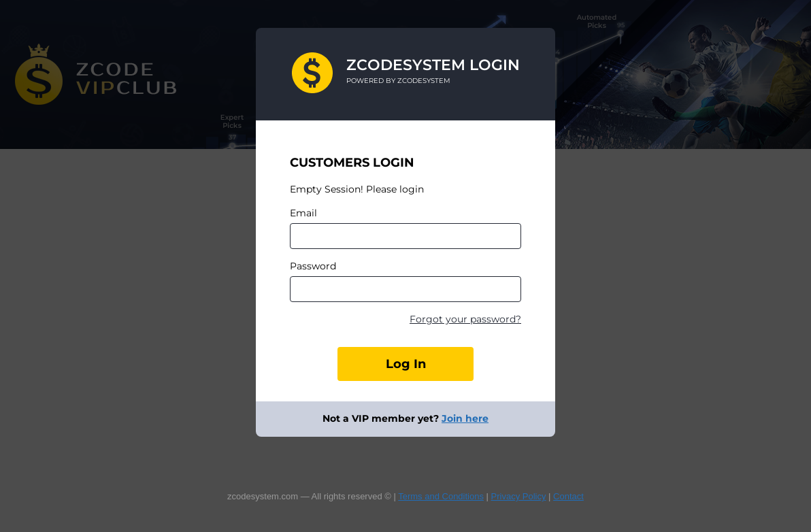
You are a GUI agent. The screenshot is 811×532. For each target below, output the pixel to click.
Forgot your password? (465, 319)
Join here (465, 418)
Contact (568, 496)
